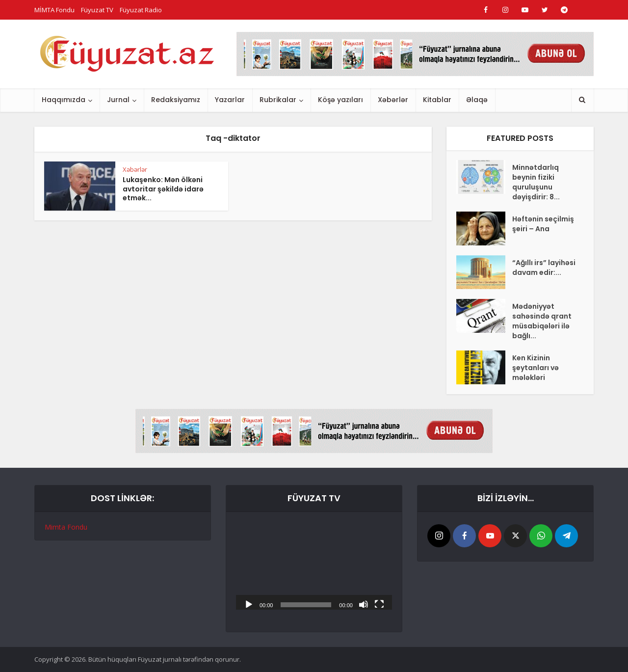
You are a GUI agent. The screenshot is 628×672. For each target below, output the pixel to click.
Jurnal (118, 100)
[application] (314, 566)
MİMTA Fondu (54, 10)
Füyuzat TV (97, 10)
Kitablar (437, 100)
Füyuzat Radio (141, 10)
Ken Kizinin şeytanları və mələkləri (536, 368)
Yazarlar (230, 100)
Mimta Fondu (66, 527)
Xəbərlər (393, 100)
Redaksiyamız (176, 100)
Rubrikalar (278, 100)
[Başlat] (249, 604)
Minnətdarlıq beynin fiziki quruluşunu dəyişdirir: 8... (536, 182)
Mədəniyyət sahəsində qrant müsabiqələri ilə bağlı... (542, 321)
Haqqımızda (64, 100)
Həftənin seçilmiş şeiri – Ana (543, 224)
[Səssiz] (364, 604)
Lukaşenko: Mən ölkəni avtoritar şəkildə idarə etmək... (163, 189)
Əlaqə (477, 100)
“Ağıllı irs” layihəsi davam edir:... (544, 268)
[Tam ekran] (379, 604)
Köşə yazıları (340, 100)
